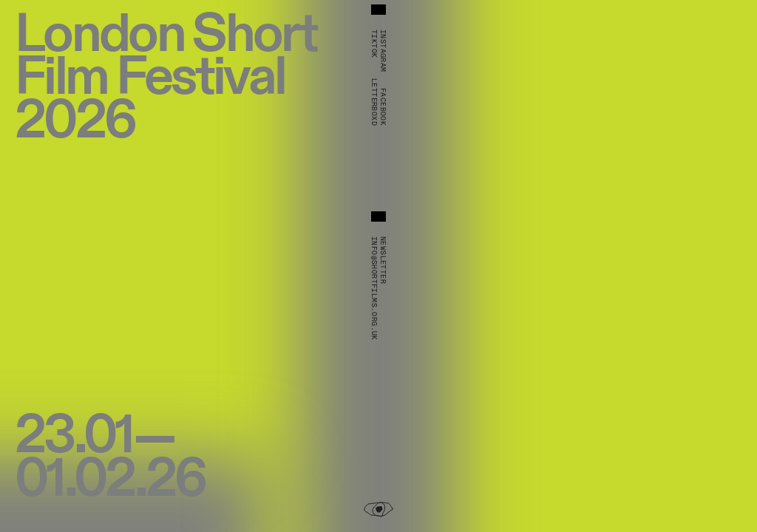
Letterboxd (374, 102)
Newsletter (383, 260)
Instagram (383, 51)
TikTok (374, 44)
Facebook (383, 107)
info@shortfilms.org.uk (374, 289)
